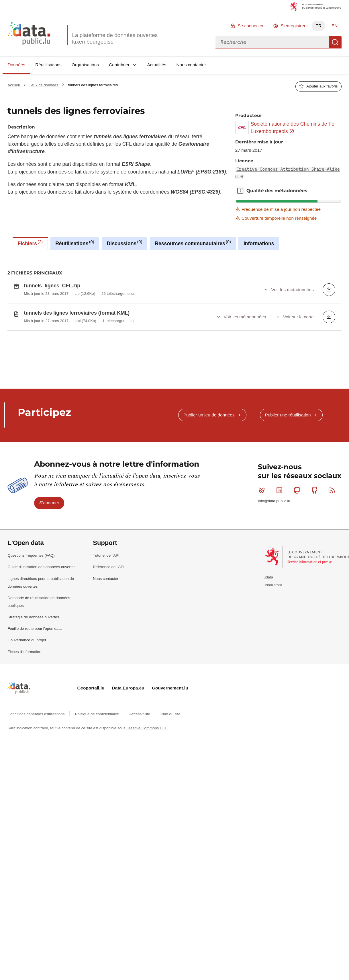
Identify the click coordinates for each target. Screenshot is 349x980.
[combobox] (272, 42)
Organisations (85, 65)
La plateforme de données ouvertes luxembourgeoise (115, 38)
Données (16, 65)
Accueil (14, 85)
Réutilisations (48, 65)
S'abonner (49, 545)
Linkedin (281, 533)
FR (318, 26)
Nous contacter (191, 65)
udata (268, 620)
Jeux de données (44, 85)
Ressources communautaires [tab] (193, 243)
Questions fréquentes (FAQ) (31, 598)
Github (316, 533)
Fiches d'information (24, 694)
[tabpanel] (174, 312)
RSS (334, 533)
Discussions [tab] (125, 243)
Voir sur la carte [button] (298, 317)
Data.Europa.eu (128, 730)
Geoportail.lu (91, 730)
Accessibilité (140, 756)
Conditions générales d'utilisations (37, 756)
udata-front (273, 627)
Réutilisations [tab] (75, 243)
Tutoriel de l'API (106, 598)
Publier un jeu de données (209, 457)
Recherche (335, 42)
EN (335, 26)
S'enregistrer (293, 26)
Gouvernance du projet (27, 683)
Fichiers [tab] (30, 243)
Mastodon (298, 533)
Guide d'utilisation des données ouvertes (41, 610)
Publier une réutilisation (288, 457)
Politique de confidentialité (98, 756)
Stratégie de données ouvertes (33, 659)
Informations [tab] (259, 243)
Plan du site (170, 756)
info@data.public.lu (274, 543)
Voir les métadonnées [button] (293, 290)
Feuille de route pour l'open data (35, 671)
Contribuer (119, 65)
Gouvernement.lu (170, 730)
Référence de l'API (109, 610)
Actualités (157, 65)
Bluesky (263, 533)
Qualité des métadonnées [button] (240, 191)
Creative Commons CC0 (147, 770)
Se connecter (251, 26)
